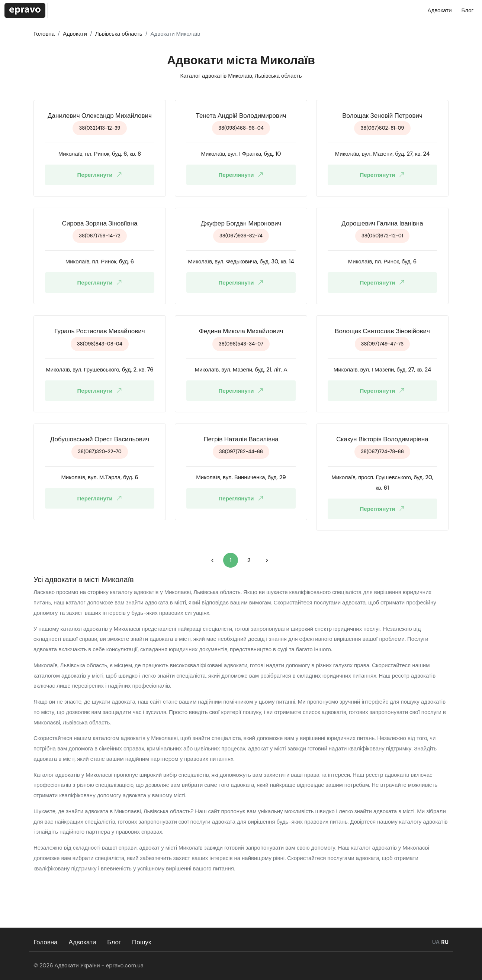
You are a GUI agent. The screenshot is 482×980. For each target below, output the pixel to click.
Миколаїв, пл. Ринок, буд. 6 (100, 262)
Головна (46, 942)
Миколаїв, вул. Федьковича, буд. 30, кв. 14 (241, 262)
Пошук (142, 942)
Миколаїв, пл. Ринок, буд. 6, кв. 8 (100, 154)
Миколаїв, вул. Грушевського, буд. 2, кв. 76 (100, 370)
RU (445, 942)
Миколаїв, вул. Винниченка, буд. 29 (241, 477)
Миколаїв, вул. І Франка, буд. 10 (241, 154)
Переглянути (101, 175)
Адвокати (83, 942)
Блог (114, 942)
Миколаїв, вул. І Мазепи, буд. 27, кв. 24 (383, 370)
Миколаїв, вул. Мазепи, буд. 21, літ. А (241, 370)
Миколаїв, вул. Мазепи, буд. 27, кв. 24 (383, 154)
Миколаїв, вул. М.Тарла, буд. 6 (99, 477)
